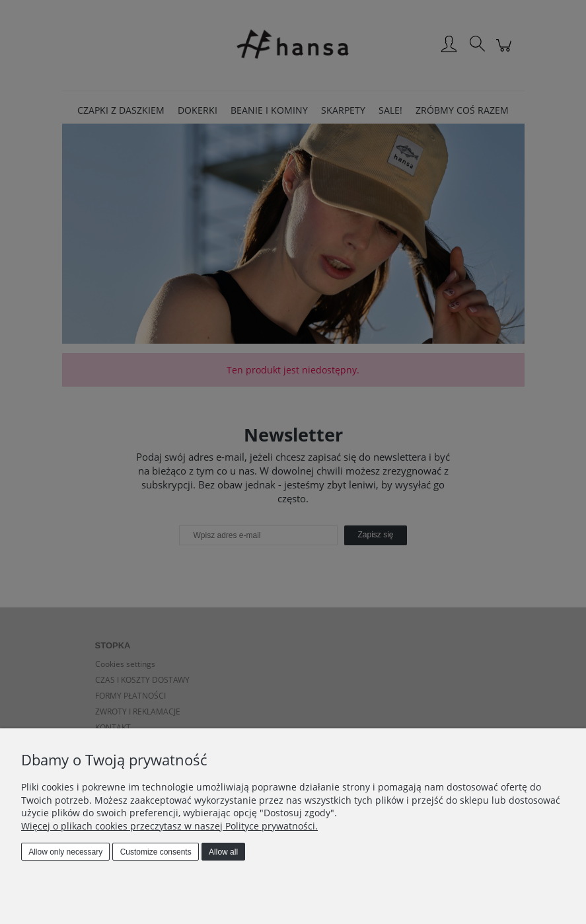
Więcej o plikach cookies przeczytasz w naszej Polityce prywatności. (169, 826)
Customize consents (156, 852)
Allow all (223, 852)
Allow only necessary (65, 852)
